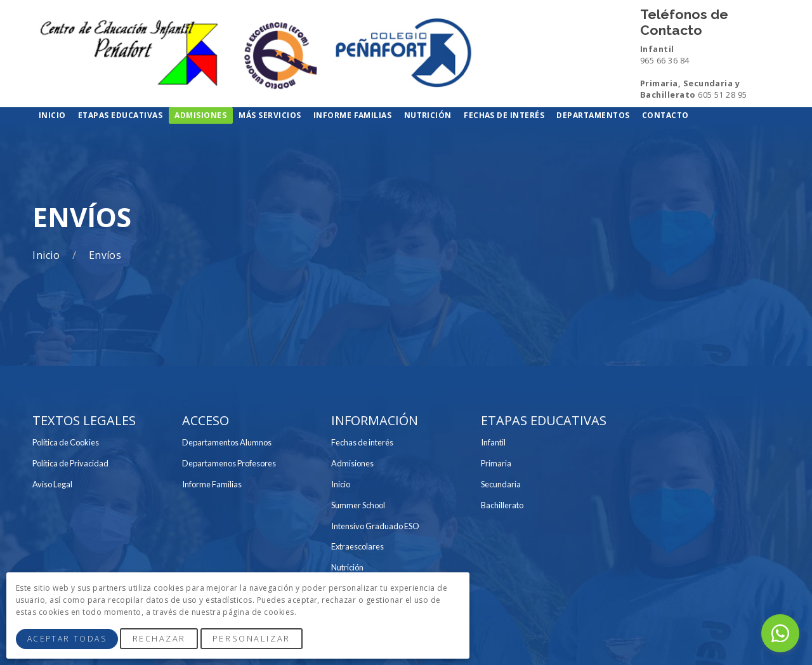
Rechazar (159, 638)
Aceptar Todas (67, 639)
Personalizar (252, 638)
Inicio (47, 255)
